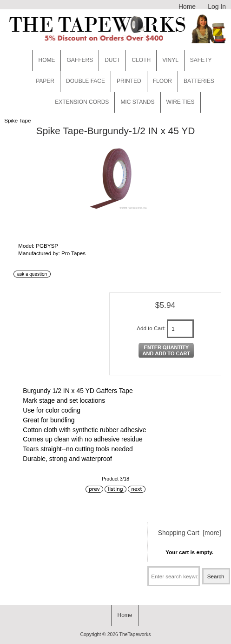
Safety (201, 60)
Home (187, 7)
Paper (45, 81)
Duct (112, 60)
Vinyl (170, 60)
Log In (217, 7)
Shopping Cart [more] (190, 533)
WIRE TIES (181, 102)
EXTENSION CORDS (82, 102)
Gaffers (80, 60)
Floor (162, 81)
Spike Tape (17, 120)
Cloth (141, 60)
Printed (129, 81)
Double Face (86, 81)
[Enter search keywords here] (174, 576)
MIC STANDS (137, 102)
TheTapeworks (135, 634)
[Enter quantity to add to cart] (180, 329)
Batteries (199, 81)
